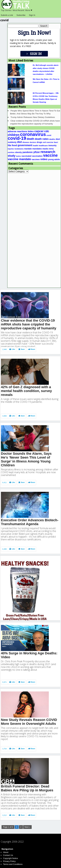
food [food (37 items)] (14, 145)
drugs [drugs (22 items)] (40, 142)
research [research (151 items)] (48, 152)
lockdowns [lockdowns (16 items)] (19, 149)
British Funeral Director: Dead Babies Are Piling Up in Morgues (27, 786)
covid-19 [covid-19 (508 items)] (17, 138)
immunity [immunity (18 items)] (52, 146)
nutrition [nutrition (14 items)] (11, 152)
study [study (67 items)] (12, 156)
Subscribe (21, 15)
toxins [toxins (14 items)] (18, 156)
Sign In (32, 15)
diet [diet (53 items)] (20, 142)
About (6, 852)
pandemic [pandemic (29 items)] (28, 152)
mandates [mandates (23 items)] (37, 149)
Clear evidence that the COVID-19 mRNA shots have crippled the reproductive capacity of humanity (29, 313)
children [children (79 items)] (14, 135)
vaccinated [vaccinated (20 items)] (26, 156)
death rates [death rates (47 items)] (42, 139)
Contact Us (8, 855)
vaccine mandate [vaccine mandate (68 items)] (19, 159)
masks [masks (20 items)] (45, 149)
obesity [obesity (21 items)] (18, 152)
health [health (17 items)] (36, 145)
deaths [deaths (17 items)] (52, 139)
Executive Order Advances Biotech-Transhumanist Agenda (30, 514)
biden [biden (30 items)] (31, 131)
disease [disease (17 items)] (26, 142)
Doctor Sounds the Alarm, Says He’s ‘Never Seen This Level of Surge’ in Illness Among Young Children (26, 450)
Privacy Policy (9, 861)
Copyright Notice (11, 858)
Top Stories (6, 10)
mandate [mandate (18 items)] (28, 149)
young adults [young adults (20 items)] (54, 159)
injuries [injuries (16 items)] (11, 149)
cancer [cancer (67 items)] (39, 131)
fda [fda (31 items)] (9, 145)
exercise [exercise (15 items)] (50, 142)
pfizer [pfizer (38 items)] (37, 152)
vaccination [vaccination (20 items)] (37, 156)
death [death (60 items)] (30, 139)
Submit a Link (7, 15)
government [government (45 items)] (25, 145)
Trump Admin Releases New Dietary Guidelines (33, 117)
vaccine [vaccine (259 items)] (50, 155)
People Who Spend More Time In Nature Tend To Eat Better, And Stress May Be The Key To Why (35, 112)
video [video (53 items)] (44, 159)
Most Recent (18, 10)
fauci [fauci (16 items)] (56, 142)
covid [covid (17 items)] (49, 135)
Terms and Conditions (13, 864)
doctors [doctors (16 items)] (33, 142)
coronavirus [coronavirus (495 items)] (33, 134)
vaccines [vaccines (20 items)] (36, 159)
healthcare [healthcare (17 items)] (43, 145)
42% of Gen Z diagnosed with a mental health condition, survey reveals (26, 380)
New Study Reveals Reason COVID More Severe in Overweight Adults (29, 718)
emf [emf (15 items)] (44, 142)
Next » (27, 827)
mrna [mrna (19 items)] (51, 149)
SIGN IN (34, 54)
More (29, 10)
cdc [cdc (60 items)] (47, 131)
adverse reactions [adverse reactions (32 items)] (17, 131)
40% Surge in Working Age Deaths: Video (29, 650)
